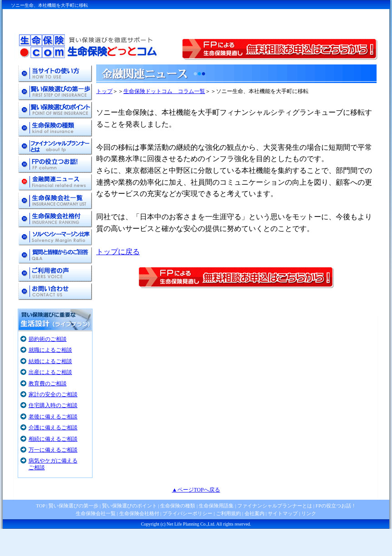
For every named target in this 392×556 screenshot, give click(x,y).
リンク (309, 513)
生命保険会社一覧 (96, 513)
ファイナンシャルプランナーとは (275, 506)
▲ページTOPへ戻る (196, 490)
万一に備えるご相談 (53, 450)
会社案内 (255, 513)
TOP (40, 506)
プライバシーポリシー (187, 513)
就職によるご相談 (50, 350)
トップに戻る (118, 252)
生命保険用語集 (216, 506)
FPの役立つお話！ (335, 506)
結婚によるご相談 (50, 361)
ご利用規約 (228, 513)
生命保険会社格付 (139, 513)
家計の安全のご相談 (53, 394)
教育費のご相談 (48, 384)
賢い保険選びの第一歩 (73, 506)
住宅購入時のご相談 (53, 405)
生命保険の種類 (178, 506)
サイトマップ (283, 513)
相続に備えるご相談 (53, 439)
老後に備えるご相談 (53, 417)
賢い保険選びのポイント (129, 506)
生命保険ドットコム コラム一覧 (164, 91)
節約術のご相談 (48, 339)
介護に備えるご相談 (53, 428)
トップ (104, 91)
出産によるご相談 (50, 372)
